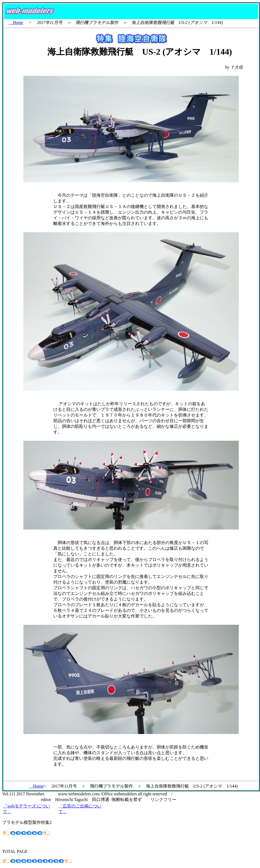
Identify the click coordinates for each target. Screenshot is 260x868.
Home (16, 22)
